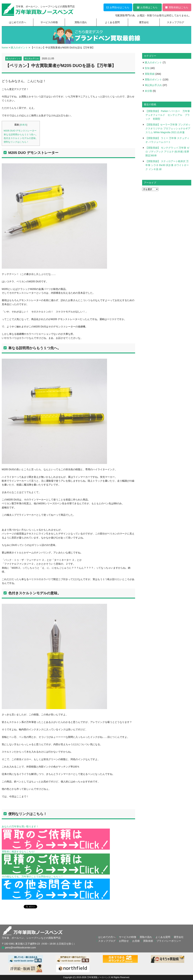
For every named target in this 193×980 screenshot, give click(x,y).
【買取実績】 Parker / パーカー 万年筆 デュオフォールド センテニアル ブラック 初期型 (169, 115)
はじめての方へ (18, 22)
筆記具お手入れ (32, 59)
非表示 (23, 125)
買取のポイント (153, 79)
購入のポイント (14, 59)
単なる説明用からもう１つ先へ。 (21, 134)
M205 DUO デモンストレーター (20, 131)
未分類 (148, 91)
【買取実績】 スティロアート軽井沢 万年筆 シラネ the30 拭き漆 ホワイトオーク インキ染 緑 (167, 165)
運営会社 (144, 22)
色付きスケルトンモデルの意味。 (21, 138)
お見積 (136, 941)
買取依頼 (148, 941)
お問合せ (124, 941)
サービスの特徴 (49, 22)
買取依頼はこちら (177, 7)
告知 (147, 68)
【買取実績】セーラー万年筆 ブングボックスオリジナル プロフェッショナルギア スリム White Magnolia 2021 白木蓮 (168, 129)
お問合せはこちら (118, 7)
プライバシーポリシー (169, 941)
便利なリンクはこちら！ (16, 142)
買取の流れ (81, 22)
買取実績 (150, 74)
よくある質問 (112, 22)
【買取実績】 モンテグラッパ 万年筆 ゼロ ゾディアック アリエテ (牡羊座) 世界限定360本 (167, 152)
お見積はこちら (147, 7)
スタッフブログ (175, 22)
